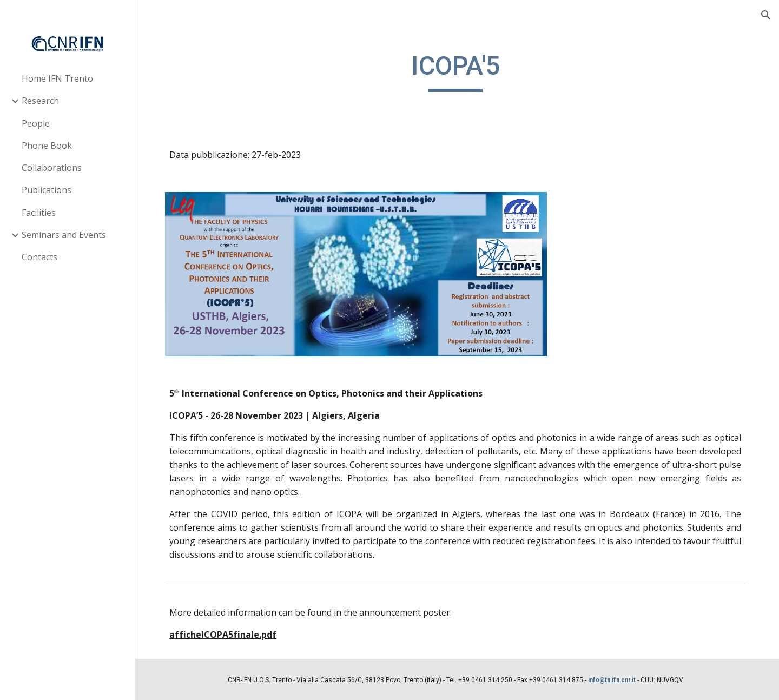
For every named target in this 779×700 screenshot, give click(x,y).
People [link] (36, 123)
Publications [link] (47, 190)
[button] (766, 15)
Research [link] (40, 101)
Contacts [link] (39, 257)
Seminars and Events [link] (64, 235)
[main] (457, 71)
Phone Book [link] (47, 146)
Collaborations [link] (52, 168)
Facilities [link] (39, 213)
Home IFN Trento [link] (57, 78)
